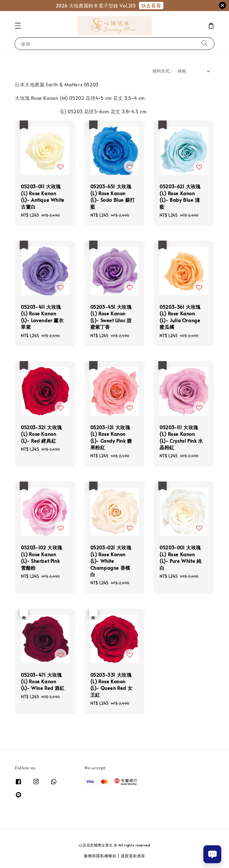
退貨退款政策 (133, 856)
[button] (18, 26)
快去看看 (151, 5)
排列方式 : (162, 71)
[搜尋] (205, 43)
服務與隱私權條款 (100, 856)
